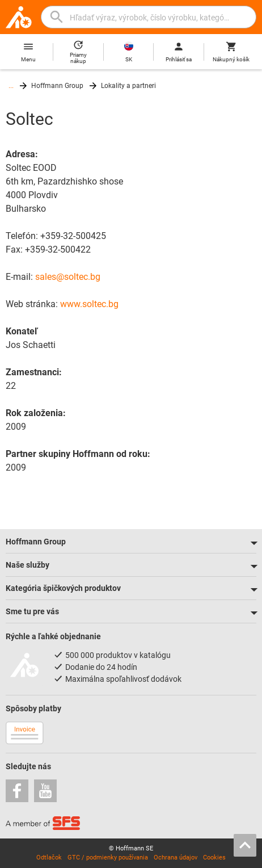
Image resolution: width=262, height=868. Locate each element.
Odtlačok (49, 857)
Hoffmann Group (57, 86)
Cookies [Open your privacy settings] (214, 857)
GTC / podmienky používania (108, 857)
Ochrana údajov (176, 857)
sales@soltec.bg (68, 277)
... (11, 86)
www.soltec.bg (89, 304)
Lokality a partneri (128, 86)
